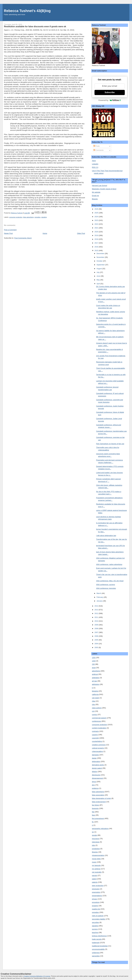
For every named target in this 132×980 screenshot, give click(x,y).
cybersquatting (97, 751)
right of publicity (98, 916)
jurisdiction (96, 849)
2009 (97, 625)
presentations (97, 896)
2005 (97, 640)
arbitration (96, 678)
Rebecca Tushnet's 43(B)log (27, 11)
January (100, 601)
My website (96, 192)
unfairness (96, 953)
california (95, 694)
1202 (94, 661)
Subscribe (110, 92)
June (99, 276)
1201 (94, 658)
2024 (97, 217)
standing (44, 217)
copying (95, 735)
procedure (96, 902)
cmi (93, 711)
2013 (97, 610)
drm (93, 785)
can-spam (96, 698)
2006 (97, 636)
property (95, 906)
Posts (97, 146)
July (98, 272)
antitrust (95, 674)
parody (94, 875)
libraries (95, 852)
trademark (96, 943)
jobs (93, 845)
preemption (96, 892)
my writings (96, 869)
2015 (97, 251)
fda (93, 812)
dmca (94, 782)
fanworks (95, 808)
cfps (93, 704)
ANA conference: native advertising (109, 564)
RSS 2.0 (95, 167)
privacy (95, 899)
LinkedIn (95, 164)
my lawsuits (96, 865)
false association (98, 795)
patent (94, 879)
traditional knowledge (100, 946)
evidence (95, 788)
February (100, 597)
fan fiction (96, 805)
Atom (94, 161)
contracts (95, 731)
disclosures (96, 775)
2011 (97, 617)
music (94, 862)
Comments (98, 150)
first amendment (98, 818)
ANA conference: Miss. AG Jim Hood (110, 581)
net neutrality (97, 872)
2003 (97, 647)
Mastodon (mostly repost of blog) (104, 189)
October (100, 261)
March (99, 593)
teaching (95, 932)
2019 (97, 235)
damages (95, 755)
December (101, 253)
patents (95, 882)
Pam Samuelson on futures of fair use (110, 444)
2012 (97, 613)
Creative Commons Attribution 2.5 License (37, 976)
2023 (97, 220)
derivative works (98, 765)
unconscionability (98, 949)
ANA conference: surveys (106, 585)
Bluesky (95, 199)
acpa (94, 668)
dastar (94, 758)
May (98, 280)
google (94, 835)
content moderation (99, 728)
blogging (95, 691)
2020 (97, 232)
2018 (97, 239)
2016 (97, 247)
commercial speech (99, 718)
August (99, 269)
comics (94, 715)
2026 (97, 209)
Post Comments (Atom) (23, 238)
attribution (96, 684)
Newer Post (8, 233)
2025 (97, 213)
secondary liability (99, 919)
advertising (96, 671)
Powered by (110, 100)
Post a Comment (10, 230)
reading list (96, 909)
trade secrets (97, 939)
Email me (95, 196)
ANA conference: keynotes (106, 588)
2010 (97, 621)
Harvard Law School (99, 186)
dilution (95, 772)
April (98, 284)
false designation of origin (101, 798)
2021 (97, 228)
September (101, 265)
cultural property (98, 748)
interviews (96, 842)
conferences (96, 721)
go (93, 832)
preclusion (96, 889)
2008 (97, 629)
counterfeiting (97, 741)
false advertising (28, 217)
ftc (93, 822)
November (101, 257)
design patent (97, 768)
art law (94, 681)
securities (95, 922)
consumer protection (16, 217)
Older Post (81, 233)
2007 (97, 632)
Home (45, 233)
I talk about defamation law (106, 536)
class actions (97, 708)
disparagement (97, 778)
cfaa (94, 701)
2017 (97, 243)
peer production (98, 886)
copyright (95, 738)
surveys (95, 929)
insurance (96, 839)
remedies (37, 217)
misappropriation (98, 855)
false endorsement (99, 802)
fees (94, 815)
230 (93, 664)
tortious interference (99, 936)
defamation (96, 761)
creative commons (99, 745)
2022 (97, 224)
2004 (97, 644)
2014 (97, 606)
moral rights (96, 859)
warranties (96, 956)
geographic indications (100, 829)
